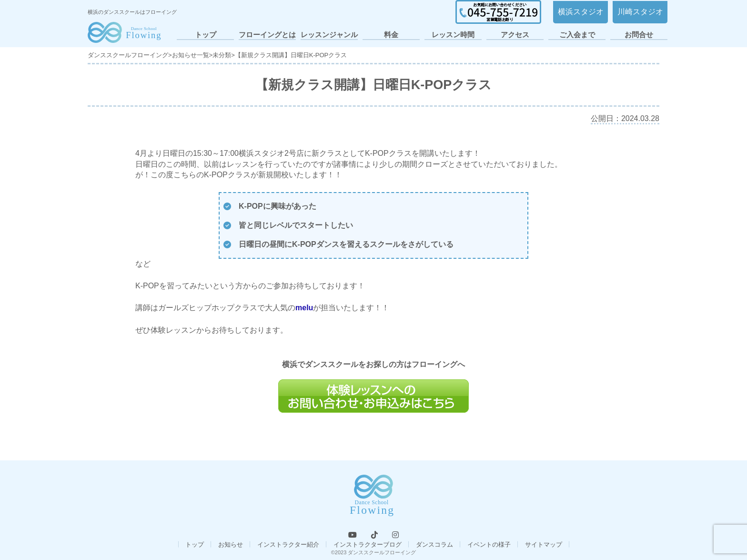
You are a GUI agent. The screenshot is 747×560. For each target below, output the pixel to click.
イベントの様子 (489, 545)
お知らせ (231, 545)
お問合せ (639, 35)
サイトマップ (544, 545)
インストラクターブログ (368, 545)
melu (304, 308)
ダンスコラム (434, 545)
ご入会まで (577, 35)
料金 (391, 35)
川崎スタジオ (640, 12)
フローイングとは (267, 35)
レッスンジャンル (329, 35)
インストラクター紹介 (288, 545)
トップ (206, 35)
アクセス (515, 35)
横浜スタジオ (581, 12)
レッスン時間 (453, 35)
